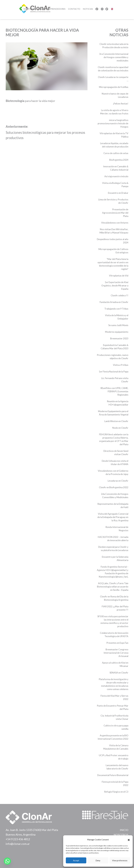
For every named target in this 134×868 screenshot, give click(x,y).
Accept (76, 860)
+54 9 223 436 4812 (18, 839)
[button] (129, 840)
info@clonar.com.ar (18, 844)
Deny (98, 860)
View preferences (120, 860)
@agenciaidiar (121, 405)
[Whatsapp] (7, 861)
